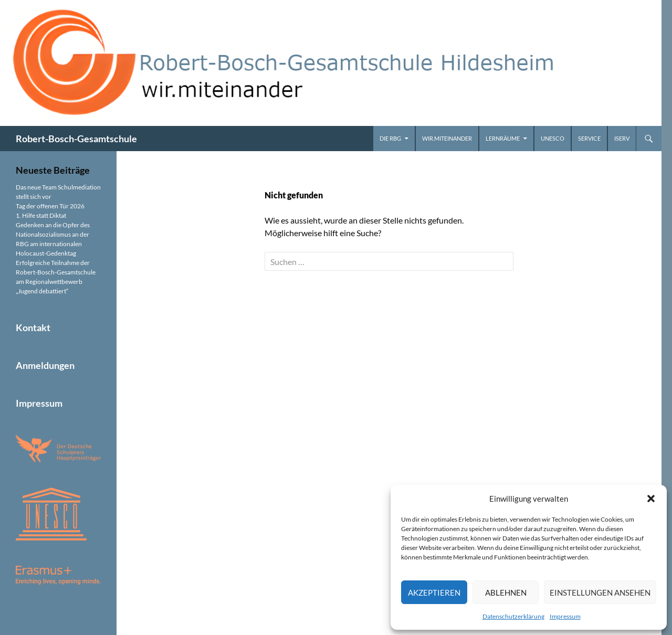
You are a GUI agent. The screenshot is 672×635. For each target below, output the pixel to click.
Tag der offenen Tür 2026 (50, 206)
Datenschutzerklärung (513, 616)
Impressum (565, 616)
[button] (651, 499)
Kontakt (33, 327)
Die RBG (390, 138)
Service (589, 138)
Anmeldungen (45, 365)
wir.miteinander (447, 138)
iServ (622, 138)
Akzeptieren (434, 592)
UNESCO (553, 138)
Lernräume (503, 138)
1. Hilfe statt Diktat (41, 215)
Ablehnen (506, 592)
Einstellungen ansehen (600, 592)
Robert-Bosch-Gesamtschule (76, 139)
